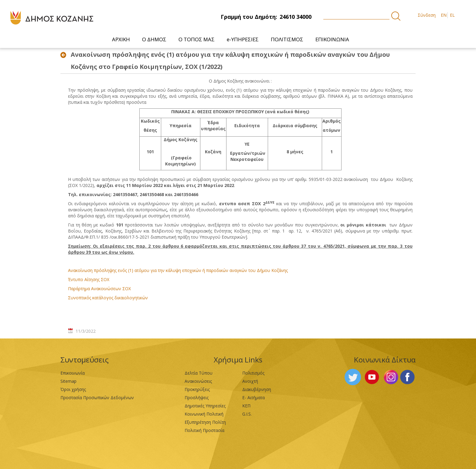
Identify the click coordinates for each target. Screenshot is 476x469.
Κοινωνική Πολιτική (204, 414)
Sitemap (68, 381)
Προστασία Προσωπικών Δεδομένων (97, 398)
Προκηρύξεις (197, 389)
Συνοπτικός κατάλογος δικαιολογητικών (108, 298)
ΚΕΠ (246, 406)
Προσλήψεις (197, 398)
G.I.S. (247, 414)
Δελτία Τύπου (199, 373)
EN (444, 15)
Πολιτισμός (253, 373)
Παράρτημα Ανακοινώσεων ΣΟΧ (99, 289)
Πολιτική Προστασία (204, 430)
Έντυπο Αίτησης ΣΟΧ (89, 279)
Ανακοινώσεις (198, 381)
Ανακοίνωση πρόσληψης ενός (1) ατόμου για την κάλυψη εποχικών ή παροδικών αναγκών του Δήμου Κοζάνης (178, 270)
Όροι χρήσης (73, 389)
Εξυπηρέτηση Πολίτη (205, 422)
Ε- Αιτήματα (253, 398)
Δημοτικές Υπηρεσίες (205, 406)
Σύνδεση (427, 15)
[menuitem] (121, 39)
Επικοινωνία (73, 373)
